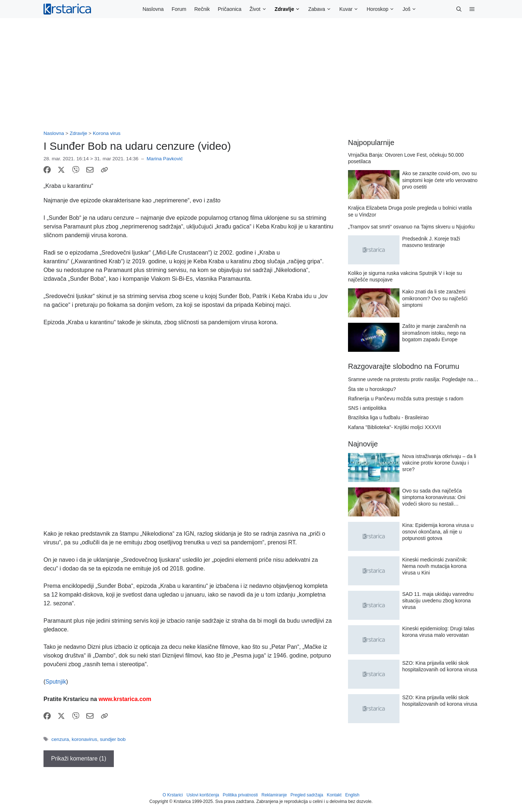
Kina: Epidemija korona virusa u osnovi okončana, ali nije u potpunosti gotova (438, 532)
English (352, 795)
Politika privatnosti (241, 795)
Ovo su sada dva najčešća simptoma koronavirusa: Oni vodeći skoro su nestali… (434, 497)
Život (260, 9)
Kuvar (351, 9)
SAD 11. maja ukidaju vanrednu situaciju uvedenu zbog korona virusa (438, 601)
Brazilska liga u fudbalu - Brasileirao (388, 417)
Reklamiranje (274, 795)
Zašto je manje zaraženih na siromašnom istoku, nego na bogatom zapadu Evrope (434, 333)
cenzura (60, 739)
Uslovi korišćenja (203, 795)
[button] (459, 9)
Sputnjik (56, 682)
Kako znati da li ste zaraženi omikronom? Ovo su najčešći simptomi (435, 298)
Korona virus (107, 133)
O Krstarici (173, 795)
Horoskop (382, 9)
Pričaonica (230, 9)
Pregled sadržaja (307, 795)
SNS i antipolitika (367, 408)
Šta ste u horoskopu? (372, 389)
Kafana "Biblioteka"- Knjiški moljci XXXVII (395, 427)
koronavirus (84, 739)
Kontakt (334, 795)
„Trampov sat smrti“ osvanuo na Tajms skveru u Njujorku (411, 227)
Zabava (322, 9)
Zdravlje (290, 9)
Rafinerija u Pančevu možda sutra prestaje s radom (406, 399)
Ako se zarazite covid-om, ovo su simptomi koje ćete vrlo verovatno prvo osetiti (440, 180)
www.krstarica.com (125, 699)
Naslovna (153, 9)
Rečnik (202, 9)
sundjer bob (113, 739)
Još (411, 9)
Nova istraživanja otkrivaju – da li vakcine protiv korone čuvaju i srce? (439, 463)
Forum (179, 9)
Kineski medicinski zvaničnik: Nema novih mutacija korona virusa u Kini (435, 566)
